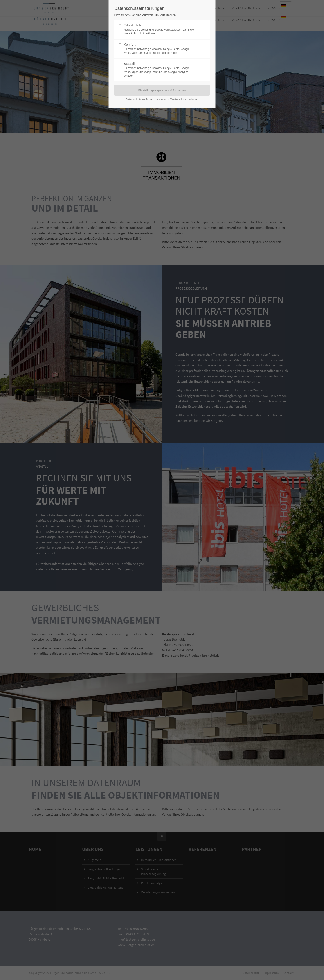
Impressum (162, 99)
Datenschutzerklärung (139, 99)
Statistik (160, 70)
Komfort (160, 49)
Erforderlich (160, 29)
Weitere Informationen (184, 99)
